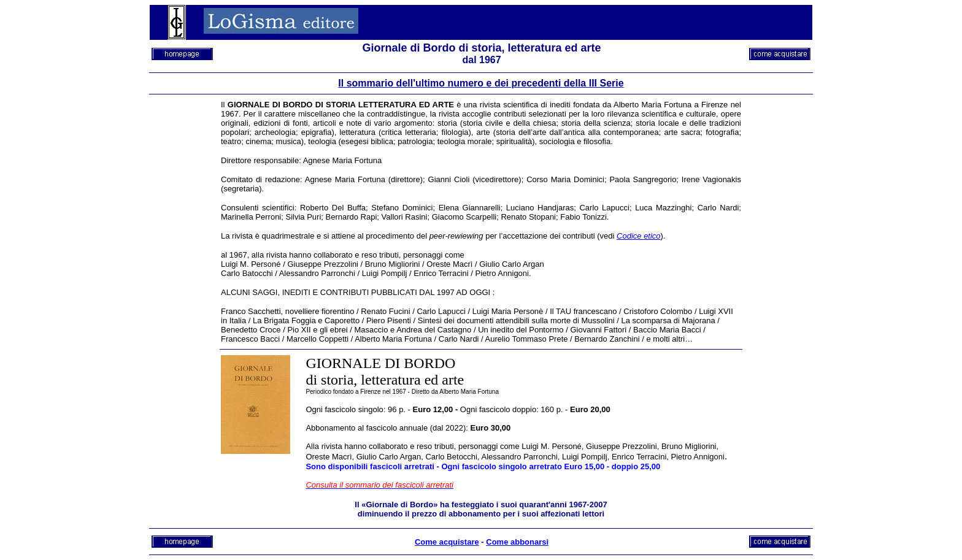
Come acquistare (447, 542)
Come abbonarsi (517, 542)
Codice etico (639, 236)
